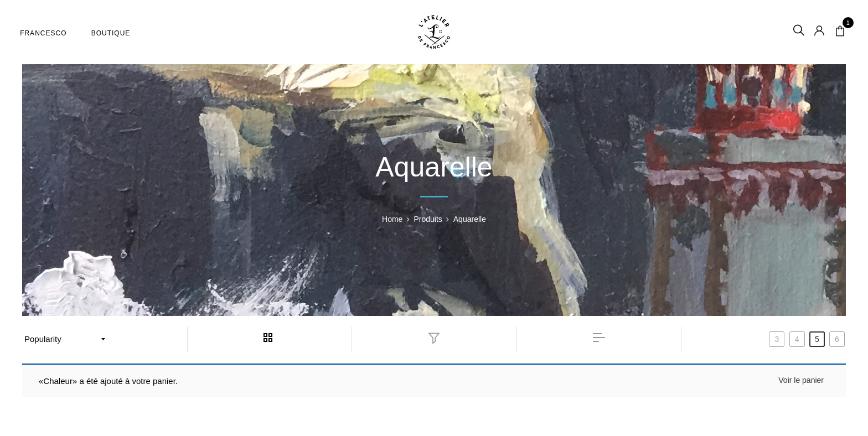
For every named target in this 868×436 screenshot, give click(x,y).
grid (270, 338)
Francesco (45, 33)
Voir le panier (801, 380)
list (599, 338)
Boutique (113, 33)
